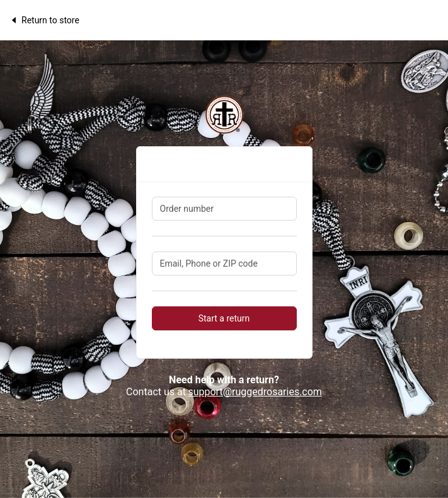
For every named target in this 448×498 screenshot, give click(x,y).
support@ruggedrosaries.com (255, 392)
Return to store (44, 20)
